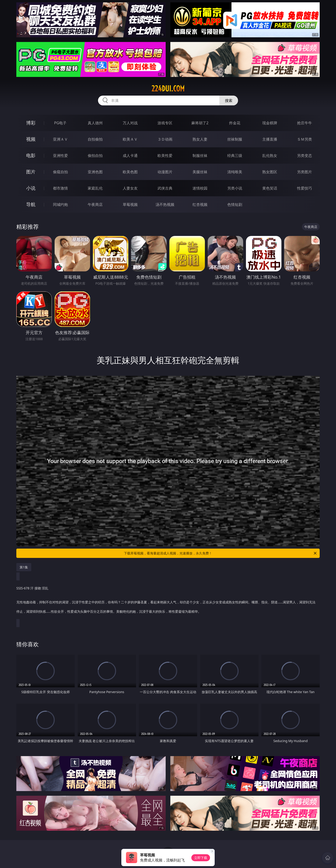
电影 (31, 155)
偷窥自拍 (60, 172)
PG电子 (60, 123)
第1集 (24, 567)
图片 (31, 172)
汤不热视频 (165, 204)
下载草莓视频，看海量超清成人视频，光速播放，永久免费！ (221, 553)
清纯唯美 (235, 172)
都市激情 (60, 188)
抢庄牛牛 (304, 123)
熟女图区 (270, 172)
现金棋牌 (270, 123)
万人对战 (130, 123)
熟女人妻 (200, 139)
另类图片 (304, 172)
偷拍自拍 (95, 156)
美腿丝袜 (200, 172)
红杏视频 (200, 204)
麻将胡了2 (200, 123)
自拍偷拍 (95, 139)
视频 (31, 139)
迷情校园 (200, 188)
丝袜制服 (235, 139)
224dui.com (168, 89)
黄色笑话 (270, 188)
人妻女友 (130, 188)
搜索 (229, 100)
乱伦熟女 (270, 156)
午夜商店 (95, 204)
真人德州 (95, 123)
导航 (31, 204)
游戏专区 (165, 123)
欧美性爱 (165, 156)
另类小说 (235, 188)
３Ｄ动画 (165, 139)
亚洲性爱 (60, 156)
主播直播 (270, 139)
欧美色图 (130, 172)
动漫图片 (165, 172)
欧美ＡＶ (130, 139)
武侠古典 (165, 188)
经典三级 (235, 156)
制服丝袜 (200, 156)
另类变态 (304, 156)
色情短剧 (235, 204)
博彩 (31, 123)
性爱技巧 (304, 188)
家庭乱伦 (95, 188)
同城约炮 (60, 204)
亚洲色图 (95, 172)
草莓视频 (130, 204)
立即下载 (201, 858)
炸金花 (235, 123)
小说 (31, 188)
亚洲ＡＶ (60, 139)
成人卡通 (130, 156)
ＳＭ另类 (304, 139)
